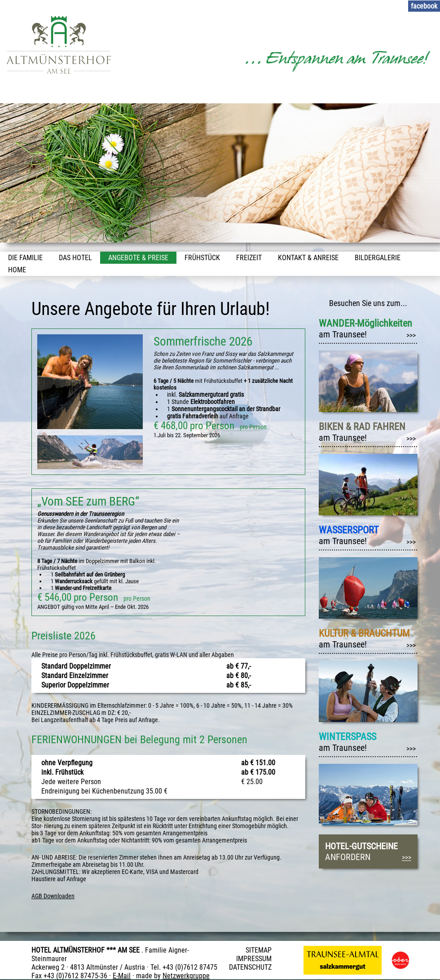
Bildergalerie (378, 258)
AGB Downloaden (53, 896)
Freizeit (249, 258)
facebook (424, 6)
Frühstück (202, 258)
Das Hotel (75, 258)
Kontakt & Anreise (308, 258)
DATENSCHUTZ (250, 967)
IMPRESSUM (254, 959)
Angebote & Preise (138, 258)
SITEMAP (259, 950)
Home (17, 270)
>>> (411, 335)
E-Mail (122, 976)
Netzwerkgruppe (186, 976)
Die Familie (25, 258)
